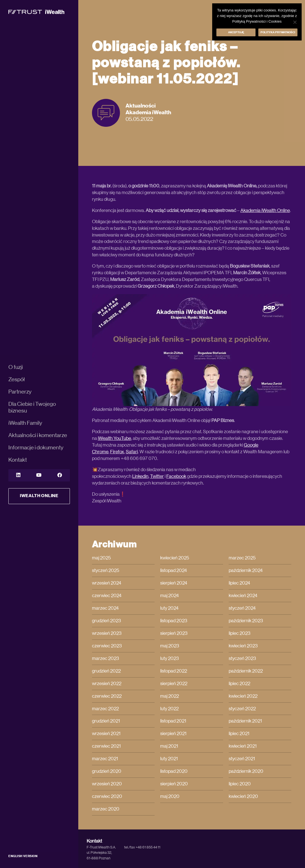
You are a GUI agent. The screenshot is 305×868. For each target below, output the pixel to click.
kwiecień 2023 (243, 646)
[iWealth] (36, 12)
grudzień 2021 (106, 721)
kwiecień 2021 (243, 746)
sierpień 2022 (174, 684)
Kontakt (18, 460)
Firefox (117, 452)
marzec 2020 (106, 809)
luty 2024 (169, 608)
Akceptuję (236, 32)
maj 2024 (170, 596)
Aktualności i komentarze (38, 435)
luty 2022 (169, 709)
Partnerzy (20, 392)
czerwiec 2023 (107, 646)
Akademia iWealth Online (265, 210)
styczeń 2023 (242, 658)
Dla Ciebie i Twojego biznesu (32, 407)
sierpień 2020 (174, 784)
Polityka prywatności (278, 32)
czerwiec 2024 (107, 596)
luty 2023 (170, 658)
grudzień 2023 (107, 621)
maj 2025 (101, 558)
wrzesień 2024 (107, 583)
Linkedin (140, 476)
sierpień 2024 (174, 583)
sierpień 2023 (174, 633)
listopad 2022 (174, 671)
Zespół (17, 380)
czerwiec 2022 (107, 696)
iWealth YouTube (114, 438)
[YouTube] (39, 475)
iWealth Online (39, 496)
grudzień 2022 (106, 671)
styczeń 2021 (242, 759)
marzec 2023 (106, 658)
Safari (132, 452)
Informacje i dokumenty (36, 448)
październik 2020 (246, 771)
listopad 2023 (174, 621)
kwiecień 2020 (243, 796)
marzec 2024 (105, 608)
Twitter (157, 476)
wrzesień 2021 (106, 734)
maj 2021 (169, 746)
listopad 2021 (173, 721)
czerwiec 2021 (106, 746)
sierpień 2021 (173, 734)
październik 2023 (246, 621)
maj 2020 (170, 796)
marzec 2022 (105, 709)
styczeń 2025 (106, 570)
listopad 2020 (174, 771)
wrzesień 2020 (107, 784)
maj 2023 (170, 646)
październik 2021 (245, 721)
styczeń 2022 (242, 709)
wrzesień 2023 (107, 633)
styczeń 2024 (242, 608)
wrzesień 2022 (107, 684)
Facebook (176, 476)
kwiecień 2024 (243, 596)
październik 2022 (246, 671)
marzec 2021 (105, 759)
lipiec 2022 (239, 684)
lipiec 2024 (239, 583)
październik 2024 (246, 570)
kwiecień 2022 (243, 696)
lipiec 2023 (240, 633)
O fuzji (16, 367)
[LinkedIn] (18, 475)
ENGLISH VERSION (23, 856)
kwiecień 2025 (175, 558)
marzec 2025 (242, 558)
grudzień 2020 (107, 771)
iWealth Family (25, 423)
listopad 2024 (174, 570)
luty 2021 (169, 759)
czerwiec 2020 (107, 796)
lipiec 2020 (240, 784)
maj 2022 (170, 696)
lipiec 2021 (239, 734)
